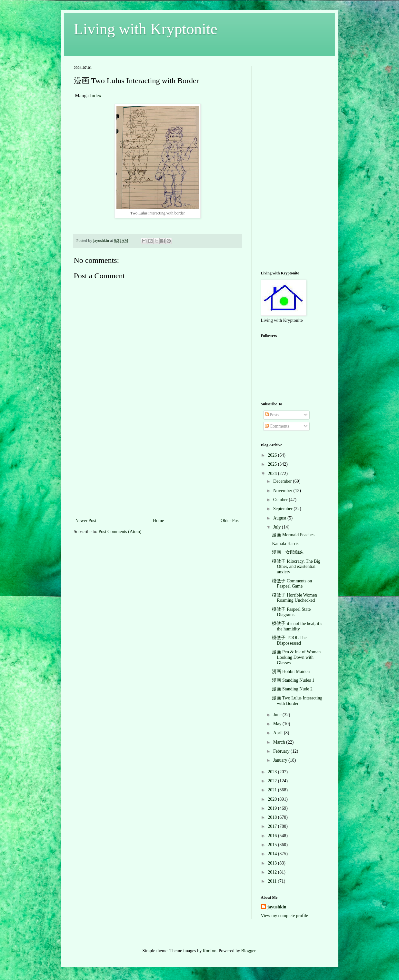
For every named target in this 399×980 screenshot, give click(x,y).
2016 (273, 836)
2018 (273, 817)
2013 (273, 863)
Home (158, 521)
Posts (272, 415)
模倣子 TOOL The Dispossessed (289, 640)
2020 (273, 799)
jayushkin (277, 907)
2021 (273, 790)
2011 (273, 881)
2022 (273, 781)
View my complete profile (285, 916)
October (281, 500)
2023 (273, 772)
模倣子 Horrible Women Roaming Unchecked (294, 598)
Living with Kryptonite (146, 29)
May (278, 724)
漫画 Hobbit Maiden (291, 672)
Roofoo (210, 951)
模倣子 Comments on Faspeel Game (292, 584)
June (278, 715)
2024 (273, 474)
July (278, 527)
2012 (273, 872)
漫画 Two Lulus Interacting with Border (297, 701)
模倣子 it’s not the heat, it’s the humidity (297, 626)
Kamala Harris (285, 544)
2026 (273, 455)
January (281, 760)
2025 (273, 464)
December (283, 481)
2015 (273, 845)
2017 (273, 826)
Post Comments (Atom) (120, 532)
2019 (273, 808)
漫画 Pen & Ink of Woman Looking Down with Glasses (296, 657)
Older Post (230, 521)
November (283, 491)
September (283, 509)
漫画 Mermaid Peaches (293, 535)
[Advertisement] (158, 468)
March (280, 742)
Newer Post (86, 521)
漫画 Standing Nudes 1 (293, 680)
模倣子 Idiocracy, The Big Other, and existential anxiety (296, 567)
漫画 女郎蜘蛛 (288, 552)
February (282, 751)
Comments (277, 426)
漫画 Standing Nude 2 (292, 689)
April (279, 733)
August (280, 518)
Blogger (248, 951)
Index (96, 95)
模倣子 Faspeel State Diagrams (291, 612)
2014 (273, 854)
